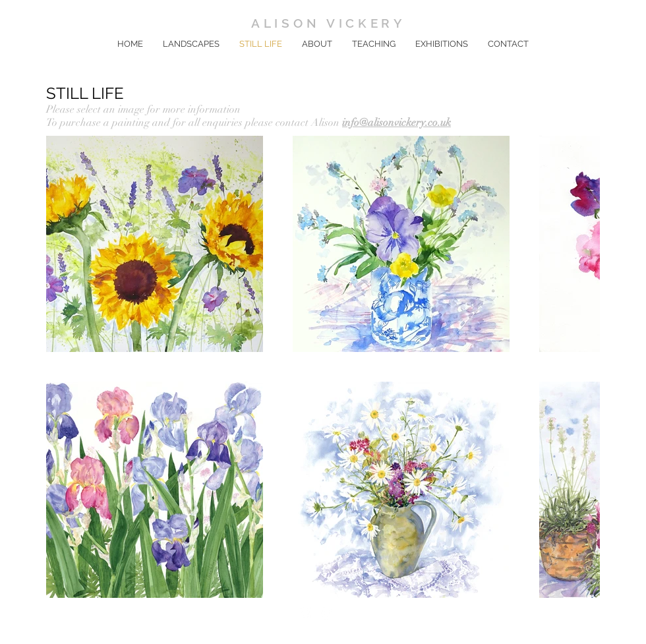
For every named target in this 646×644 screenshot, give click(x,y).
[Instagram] (327, 612)
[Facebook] (306, 612)
